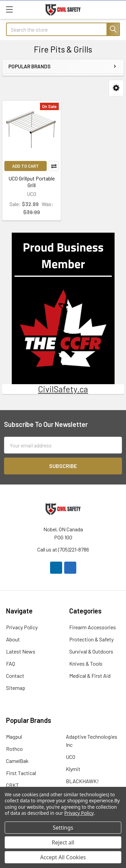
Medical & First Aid (90, 676)
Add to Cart (26, 166)
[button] (116, 88)
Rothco (14, 749)
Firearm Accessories (93, 627)
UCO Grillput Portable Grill (32, 182)
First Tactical (21, 773)
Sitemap (16, 688)
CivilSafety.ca (63, 389)
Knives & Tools (86, 663)
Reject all (63, 842)
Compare (54, 166)
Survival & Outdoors (91, 651)
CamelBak (17, 761)
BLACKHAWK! (82, 781)
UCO (71, 757)
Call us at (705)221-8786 (63, 549)
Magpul (14, 737)
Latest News (21, 651)
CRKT (12, 785)
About (13, 639)
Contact (15, 676)
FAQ (11, 663)
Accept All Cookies (63, 857)
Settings (63, 828)
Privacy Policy (22, 627)
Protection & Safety (91, 639)
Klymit (73, 769)
